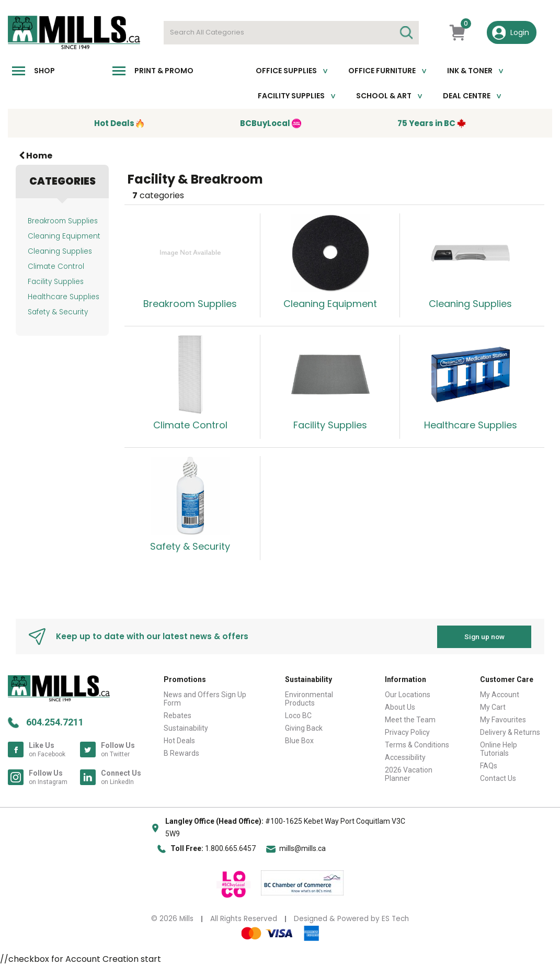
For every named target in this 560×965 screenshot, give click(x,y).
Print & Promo (164, 71)
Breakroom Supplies (63, 221)
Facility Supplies (291, 96)
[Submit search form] (406, 33)
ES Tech (395, 918)
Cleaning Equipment (64, 236)
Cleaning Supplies (60, 251)
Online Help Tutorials (499, 748)
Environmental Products (309, 698)
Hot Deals (179, 740)
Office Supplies (286, 71)
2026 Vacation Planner (409, 774)
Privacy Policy (407, 732)
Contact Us (498, 778)
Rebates (178, 715)
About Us (400, 707)
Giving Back (304, 728)
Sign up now (484, 636)
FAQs (489, 765)
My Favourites (503, 719)
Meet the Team (410, 719)
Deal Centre (467, 96)
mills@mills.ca (302, 848)
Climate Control (56, 266)
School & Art (384, 96)
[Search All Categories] (291, 33)
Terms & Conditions (417, 744)
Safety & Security (58, 312)
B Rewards (181, 753)
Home (36, 156)
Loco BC (298, 715)
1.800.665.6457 (230, 848)
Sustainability (186, 728)
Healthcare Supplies (64, 297)
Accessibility (405, 757)
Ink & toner (470, 71)
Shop (44, 71)
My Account (500, 694)
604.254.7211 (55, 722)
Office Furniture (382, 71)
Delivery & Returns (510, 732)
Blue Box (299, 740)
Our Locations (408, 694)
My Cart (493, 707)
